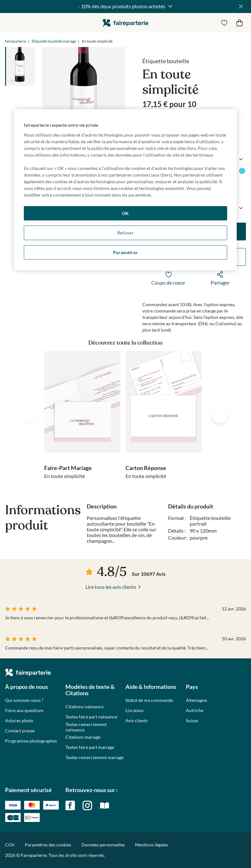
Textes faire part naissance (91, 717)
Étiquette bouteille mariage (54, 41)
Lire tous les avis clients (111, 587)
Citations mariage (83, 737)
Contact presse (20, 731)
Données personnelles (103, 845)
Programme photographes (31, 741)
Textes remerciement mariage (95, 757)
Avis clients (137, 721)
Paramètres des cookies (48, 845)
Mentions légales (152, 845)
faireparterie (125, 23)
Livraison (135, 710)
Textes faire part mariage (90, 747)
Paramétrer (126, 252)
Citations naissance (85, 707)
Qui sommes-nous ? (24, 700)
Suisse (192, 721)
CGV (10, 845)
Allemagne (196, 700)
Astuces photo (19, 721)
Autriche (195, 710)
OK (125, 213)
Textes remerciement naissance (86, 727)
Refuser (126, 233)
